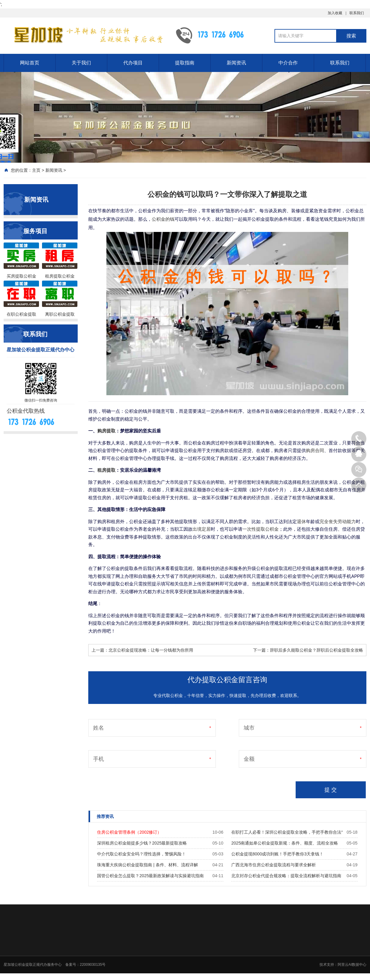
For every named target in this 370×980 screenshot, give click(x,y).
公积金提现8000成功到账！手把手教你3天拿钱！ (277, 854)
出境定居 (202, 529)
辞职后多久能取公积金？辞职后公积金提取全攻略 (316, 650)
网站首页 (30, 63)
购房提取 (106, 431)
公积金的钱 (163, 219)
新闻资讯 (236, 63)
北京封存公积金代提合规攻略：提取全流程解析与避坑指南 (286, 876)
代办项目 (133, 63)
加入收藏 (335, 13)
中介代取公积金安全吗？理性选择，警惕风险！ (141, 854)
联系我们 (357, 13)
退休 (301, 522)
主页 (36, 170)
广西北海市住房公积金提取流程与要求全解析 (274, 865)
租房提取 (106, 470)
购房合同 (315, 451)
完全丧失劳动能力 (338, 522)
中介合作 (288, 63)
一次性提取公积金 (261, 529)
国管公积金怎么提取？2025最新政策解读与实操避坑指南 (150, 876)
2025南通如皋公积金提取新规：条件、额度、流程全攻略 (285, 843)
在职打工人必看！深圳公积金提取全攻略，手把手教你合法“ (287, 832)
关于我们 (81, 63)
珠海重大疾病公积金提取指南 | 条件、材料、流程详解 (147, 865)
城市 (249, 728)
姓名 (99, 728)
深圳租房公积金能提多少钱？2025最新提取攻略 (142, 843)
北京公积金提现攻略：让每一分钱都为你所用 (151, 650)
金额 (249, 759)
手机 (99, 759)
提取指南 (185, 63)
